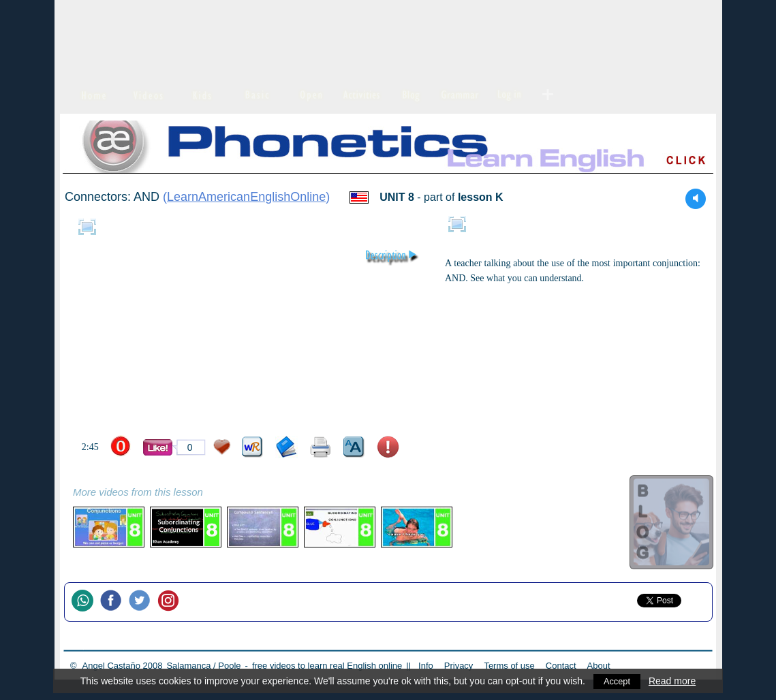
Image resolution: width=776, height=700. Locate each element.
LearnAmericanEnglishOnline (246, 197)
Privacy (459, 666)
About (599, 666)
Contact (561, 666)
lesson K (481, 197)
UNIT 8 (397, 197)
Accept (617, 681)
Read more (673, 681)
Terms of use (509, 666)
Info (426, 666)
